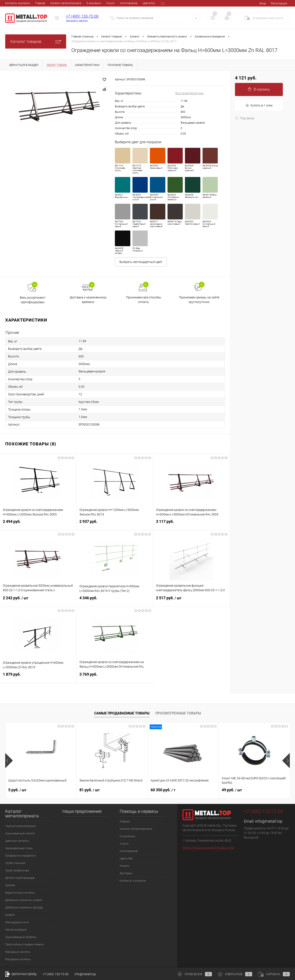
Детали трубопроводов (20, 878)
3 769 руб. (115, 677)
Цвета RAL (119, 3)
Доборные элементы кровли (24, 900)
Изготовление (99, 3)
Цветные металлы (17, 841)
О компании (64, 3)
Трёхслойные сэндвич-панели (24, 944)
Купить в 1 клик (259, 105)
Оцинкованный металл (20, 833)
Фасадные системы (18, 959)
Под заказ (245, 118)
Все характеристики (189, 93)
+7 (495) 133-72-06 (82, 16)
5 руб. (17, 790)
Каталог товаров (36, 41)
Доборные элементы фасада (24, 907)
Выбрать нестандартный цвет (141, 262)
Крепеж (10, 885)
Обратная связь (21, 974)
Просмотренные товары (178, 713)
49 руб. (232, 790)
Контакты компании (133, 881)
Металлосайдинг (16, 930)
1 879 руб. (38, 677)
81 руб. (90, 790)
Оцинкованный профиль (21, 937)
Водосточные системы (20, 893)
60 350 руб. (163, 790)
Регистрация (279, 3)
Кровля (10, 915)
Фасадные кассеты (18, 952)
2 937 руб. (115, 524)
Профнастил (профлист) (21, 856)
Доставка (150, 3)
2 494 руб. (38, 524)
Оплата (135, 3)
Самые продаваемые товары (122, 713)
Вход (263, 3)
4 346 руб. (115, 600)
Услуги (80, 3)
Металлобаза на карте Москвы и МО (208, 848)
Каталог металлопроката (36, 3)
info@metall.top (269, 821)
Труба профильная (17, 870)
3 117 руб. (191, 524)
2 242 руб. (38, 601)
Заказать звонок (77, 21)
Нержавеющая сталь (19, 848)
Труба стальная (15, 863)
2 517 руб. (191, 601)
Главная (10, 3)
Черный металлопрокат (21, 826)
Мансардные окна (17, 922)
